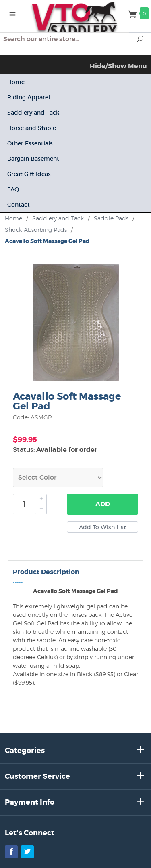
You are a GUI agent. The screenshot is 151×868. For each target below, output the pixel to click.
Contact (19, 205)
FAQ (13, 189)
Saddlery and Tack (33, 113)
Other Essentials (30, 143)
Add (103, 504)
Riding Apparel (29, 97)
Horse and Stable (32, 128)
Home (16, 82)
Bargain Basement (33, 159)
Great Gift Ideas (29, 174)
